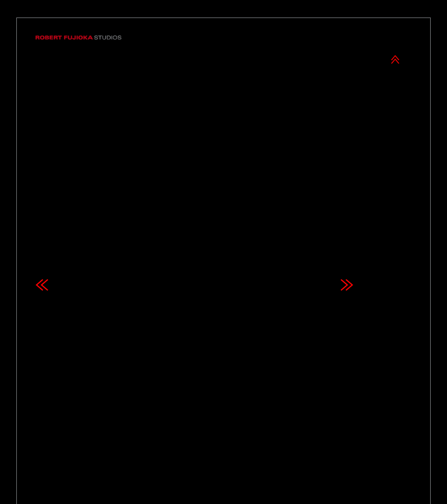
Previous (42, 244)
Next (347, 244)
